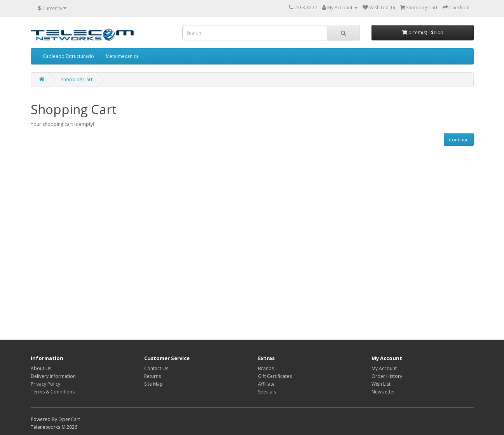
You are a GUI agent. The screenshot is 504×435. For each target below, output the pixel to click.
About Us (41, 368)
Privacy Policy (45, 384)
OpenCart (69, 419)
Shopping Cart (77, 79)
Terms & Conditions (53, 392)
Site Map (153, 384)
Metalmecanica (122, 56)
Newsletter (383, 392)
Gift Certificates (275, 376)
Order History (387, 376)
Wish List (381, 384)
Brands (266, 368)
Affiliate (266, 384)
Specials (267, 392)
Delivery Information (53, 376)
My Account (384, 368)
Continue (459, 140)
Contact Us (156, 368)
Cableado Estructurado (68, 56)
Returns (153, 376)
